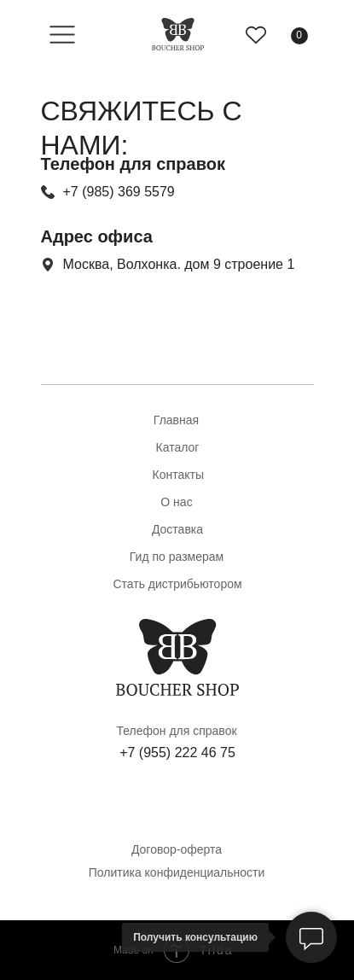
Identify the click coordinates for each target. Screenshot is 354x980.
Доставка (177, 529)
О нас (176, 502)
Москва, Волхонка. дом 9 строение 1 (179, 264)
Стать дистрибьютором (177, 584)
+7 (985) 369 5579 (119, 192)
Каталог (178, 447)
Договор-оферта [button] (177, 849)
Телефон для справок (176, 731)
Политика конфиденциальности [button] (177, 872)
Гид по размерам (177, 557)
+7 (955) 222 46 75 (177, 752)
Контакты (178, 475)
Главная (176, 420)
